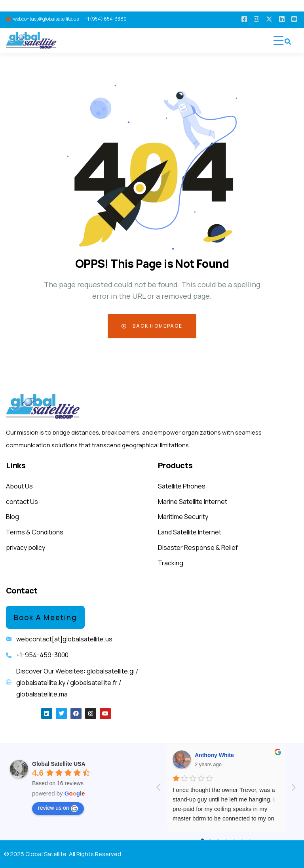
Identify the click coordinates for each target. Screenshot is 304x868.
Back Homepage (152, 326)
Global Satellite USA (59, 764)
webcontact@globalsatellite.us (46, 19)
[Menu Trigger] (279, 40)
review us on (58, 808)
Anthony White (214, 755)
